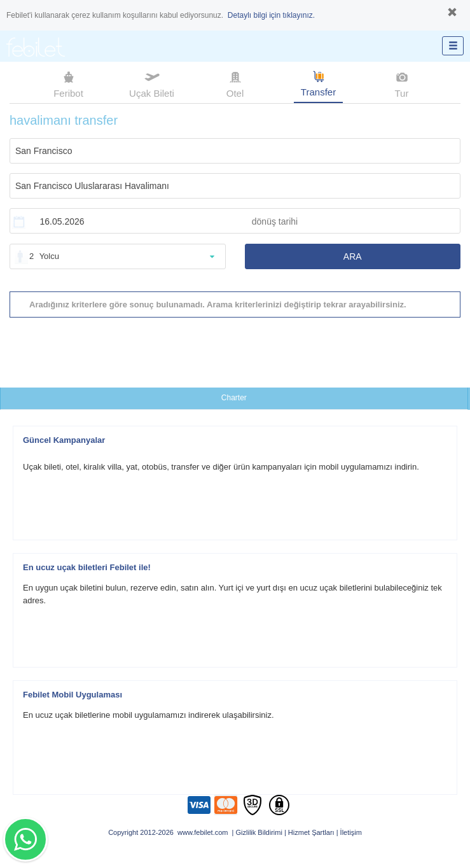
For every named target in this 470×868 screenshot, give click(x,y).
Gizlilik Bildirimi (259, 832)
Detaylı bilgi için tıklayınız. (271, 15)
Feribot (68, 83)
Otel (235, 83)
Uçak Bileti (152, 83)
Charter (234, 398)
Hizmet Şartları (311, 832)
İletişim (351, 832)
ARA (353, 256)
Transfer (318, 83)
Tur (402, 83)
